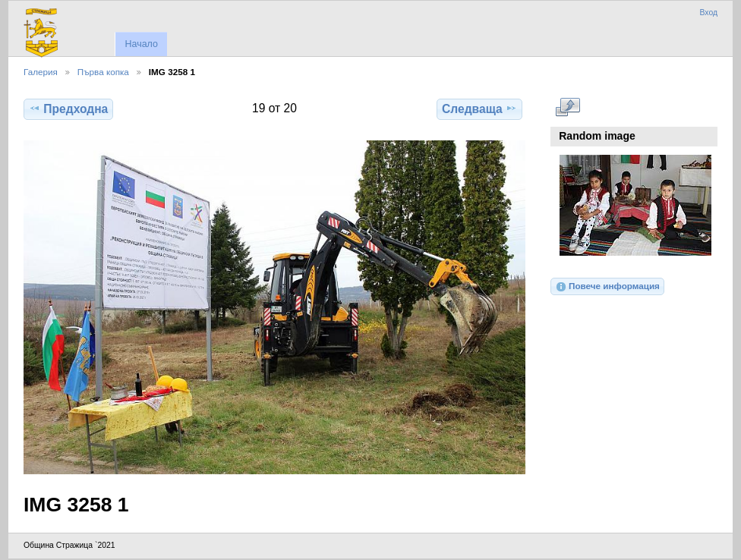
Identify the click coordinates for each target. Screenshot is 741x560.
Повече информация (607, 287)
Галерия (41, 72)
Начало (141, 44)
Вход (708, 13)
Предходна (68, 109)
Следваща (479, 109)
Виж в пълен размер (568, 107)
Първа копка (103, 72)
